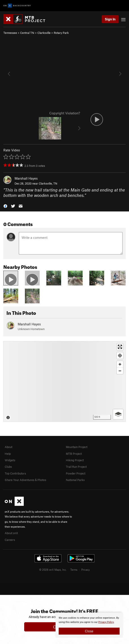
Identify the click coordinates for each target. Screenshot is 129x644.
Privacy (86, 570)
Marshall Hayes (26, 178)
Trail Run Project (76, 467)
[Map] (64, 381)
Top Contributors (15, 473)
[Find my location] (120, 356)
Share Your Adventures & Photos (25, 480)
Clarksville (44, 33)
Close (89, 631)
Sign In (110, 19)
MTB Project (74, 454)
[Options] (118, 414)
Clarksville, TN (48, 183)
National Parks (75, 480)
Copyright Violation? (65, 113)
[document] (89, 625)
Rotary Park (61, 33)
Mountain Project (77, 447)
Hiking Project (75, 460)
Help (8, 454)
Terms (74, 570)
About (9, 447)
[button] (5, 206)
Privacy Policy (106, 622)
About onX (11, 533)
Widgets (10, 460)
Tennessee (10, 33)
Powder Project (76, 473)
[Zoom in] (120, 364)
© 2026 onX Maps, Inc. (53, 570)
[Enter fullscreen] (120, 347)
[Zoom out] (120, 371)
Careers (10, 540)
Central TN (27, 33)
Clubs (8, 467)
